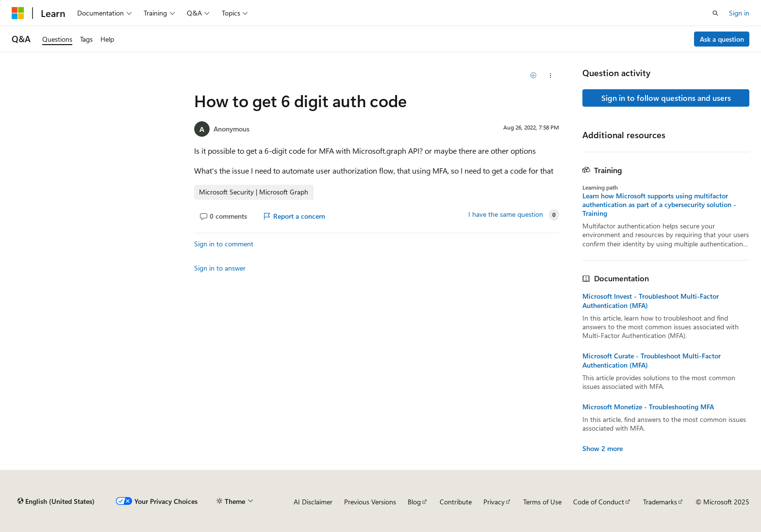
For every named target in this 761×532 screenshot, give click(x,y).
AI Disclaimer (313, 502)
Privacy (494, 502)
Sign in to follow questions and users (666, 98)
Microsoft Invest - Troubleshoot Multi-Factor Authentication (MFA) (651, 301)
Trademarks (660, 502)
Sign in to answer (220, 268)
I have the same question (506, 214)
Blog (414, 502)
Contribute (456, 502)
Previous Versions (370, 502)
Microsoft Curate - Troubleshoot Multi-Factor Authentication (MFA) (652, 360)
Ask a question (722, 39)
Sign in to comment (224, 244)
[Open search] (715, 13)
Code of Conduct (599, 502)
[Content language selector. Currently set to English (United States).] (56, 501)
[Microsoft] (18, 13)
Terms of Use (542, 502)
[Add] (534, 76)
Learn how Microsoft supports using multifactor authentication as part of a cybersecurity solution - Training (659, 205)
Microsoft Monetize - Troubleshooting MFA (648, 407)
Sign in (739, 13)
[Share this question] (551, 76)
